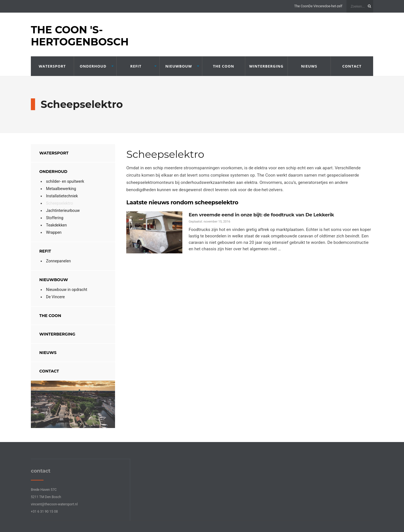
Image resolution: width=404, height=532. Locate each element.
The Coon (301, 6)
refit (136, 66)
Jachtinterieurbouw (63, 211)
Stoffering (55, 218)
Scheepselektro (59, 203)
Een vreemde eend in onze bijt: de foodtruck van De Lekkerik (259, 215)
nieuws (309, 66)
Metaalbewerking (61, 189)
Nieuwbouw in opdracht (67, 290)
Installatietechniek (62, 196)
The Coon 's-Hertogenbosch (80, 36)
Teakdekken (56, 225)
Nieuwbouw (179, 66)
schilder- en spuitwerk (65, 181)
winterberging (266, 66)
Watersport (52, 66)
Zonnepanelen (58, 261)
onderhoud (93, 66)
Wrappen (54, 232)
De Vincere (317, 6)
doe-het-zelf (333, 6)
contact (352, 66)
